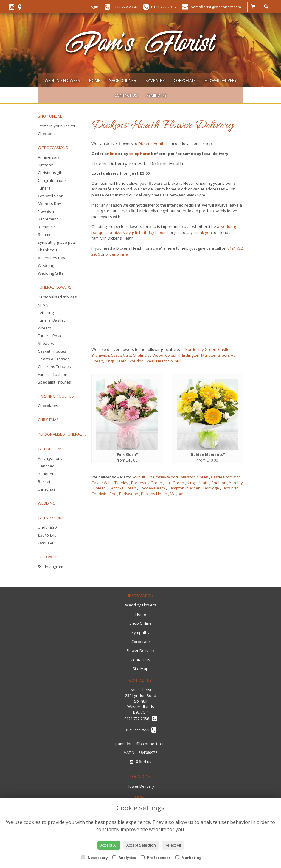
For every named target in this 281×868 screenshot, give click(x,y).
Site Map (140, 669)
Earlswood (129, 494)
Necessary (95, 858)
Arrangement (50, 458)
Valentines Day (52, 258)
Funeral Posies (51, 336)
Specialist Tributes (54, 382)
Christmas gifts (51, 173)
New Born (47, 211)
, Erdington (190, 355)
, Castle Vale (120, 355)
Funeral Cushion (53, 374)
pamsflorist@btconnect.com (140, 744)
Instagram (51, 567)
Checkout (46, 134)
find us (144, 762)
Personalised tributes (57, 297)
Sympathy (155, 80)
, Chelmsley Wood (147, 355)
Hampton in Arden (184, 488)
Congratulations (52, 180)
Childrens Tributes (54, 367)
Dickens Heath (151, 143)
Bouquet (46, 474)
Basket (44, 481)
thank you (203, 232)
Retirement (48, 219)
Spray (43, 305)
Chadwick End (104, 494)
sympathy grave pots (57, 242)
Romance (46, 227)
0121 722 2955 (140, 730)
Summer (45, 234)
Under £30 (47, 527)
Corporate (185, 80)
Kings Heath (198, 483)
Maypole (178, 494)
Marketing (188, 858)
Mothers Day (49, 204)
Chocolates (48, 406)
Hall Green (174, 483)
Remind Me (156, 95)
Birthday (45, 165)
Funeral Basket (51, 320)
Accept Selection (141, 845)
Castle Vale (102, 483)
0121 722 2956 (141, 719)
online (111, 154)
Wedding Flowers (62, 80)
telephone (140, 154)
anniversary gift (123, 232)
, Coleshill (172, 355)
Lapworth (230, 488)
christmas (47, 489)
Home (95, 80)
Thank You (47, 250)
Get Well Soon (51, 196)
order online (117, 254)
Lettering (46, 312)
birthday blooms (154, 232)
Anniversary (49, 157)
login (94, 7)
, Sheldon (135, 361)
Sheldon (219, 483)
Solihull (174, 361)
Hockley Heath (152, 488)
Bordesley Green (201, 349)
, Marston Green (214, 355)
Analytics (124, 858)
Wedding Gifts (51, 273)
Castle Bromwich (226, 477)
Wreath (45, 328)
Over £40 (46, 543)
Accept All (109, 845)
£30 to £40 (47, 535)
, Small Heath (155, 361)
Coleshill (101, 488)
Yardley (236, 483)
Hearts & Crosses (54, 359)
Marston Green (194, 477)
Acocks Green (124, 488)
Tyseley (121, 483)
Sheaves (46, 343)
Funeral (45, 188)
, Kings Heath (115, 361)
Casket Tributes (52, 351)
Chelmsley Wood (163, 477)
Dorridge (211, 488)
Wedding (46, 265)
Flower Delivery (221, 80)
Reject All (173, 845)
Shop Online (123, 80)
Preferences (156, 858)
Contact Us (126, 95)
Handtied (46, 466)
